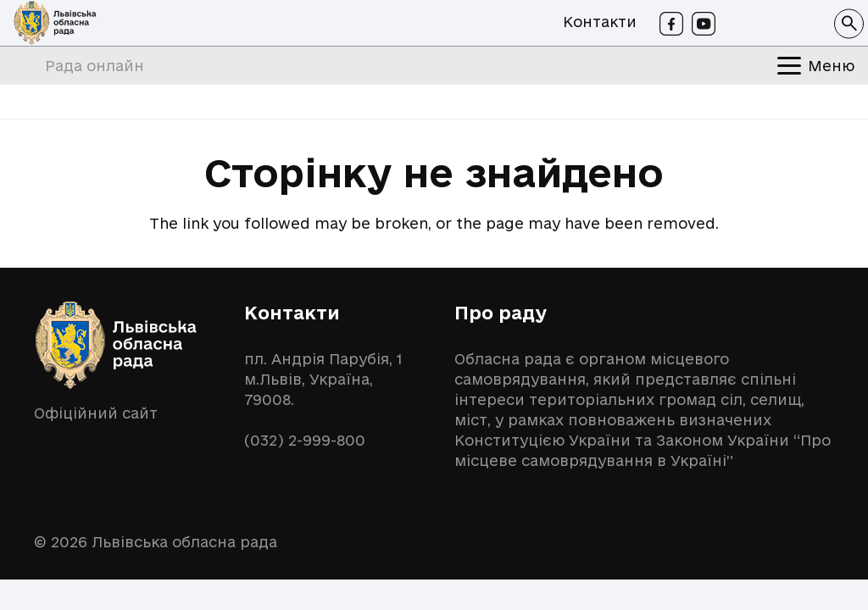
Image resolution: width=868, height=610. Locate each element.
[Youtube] (704, 24)
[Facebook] (671, 24)
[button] (849, 23)
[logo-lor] (55, 23)
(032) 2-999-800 (305, 440)
